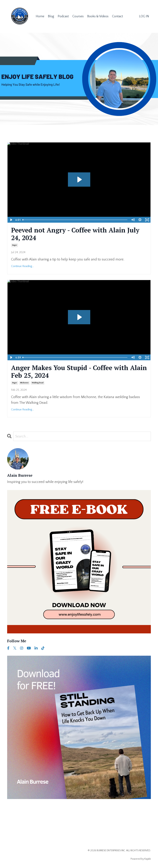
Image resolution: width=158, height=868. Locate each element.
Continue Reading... (22, 266)
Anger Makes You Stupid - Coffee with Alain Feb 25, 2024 (79, 372)
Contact (118, 16)
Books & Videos (98, 16)
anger (15, 245)
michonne (24, 383)
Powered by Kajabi (141, 859)
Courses (78, 16)
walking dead (38, 383)
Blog (51, 16)
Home (40, 16)
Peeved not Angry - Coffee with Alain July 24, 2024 (75, 234)
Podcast (63, 16)
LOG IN (144, 16)
